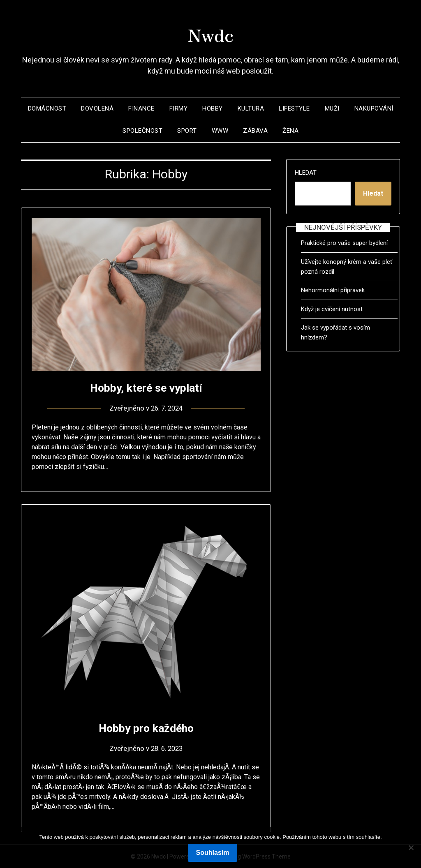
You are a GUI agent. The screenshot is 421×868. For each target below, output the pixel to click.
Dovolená (97, 108)
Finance (141, 108)
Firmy (179, 108)
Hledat (306, 173)
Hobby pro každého (146, 728)
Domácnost (47, 108)
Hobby (213, 108)
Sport (187, 131)
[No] (411, 847)
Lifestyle (294, 108)
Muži (332, 108)
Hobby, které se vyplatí (146, 387)
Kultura (251, 108)
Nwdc (210, 33)
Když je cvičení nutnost (332, 309)
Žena (290, 131)
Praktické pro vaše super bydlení (344, 243)
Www (220, 131)
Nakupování (374, 108)
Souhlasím (213, 853)
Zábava (255, 131)
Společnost (142, 131)
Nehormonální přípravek (333, 290)
